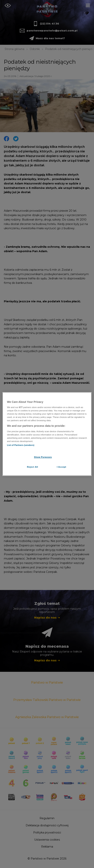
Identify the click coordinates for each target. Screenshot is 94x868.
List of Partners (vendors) (21, 445)
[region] (47, 434)
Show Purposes (43, 457)
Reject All (33, 467)
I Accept (61, 467)
